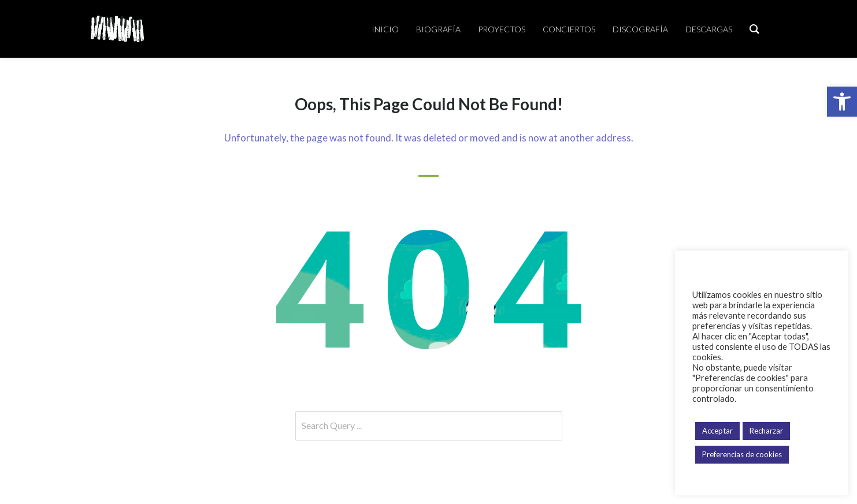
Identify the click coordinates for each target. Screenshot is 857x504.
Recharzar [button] (766, 431)
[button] (842, 102)
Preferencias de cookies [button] (742, 454)
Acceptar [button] (717, 431)
